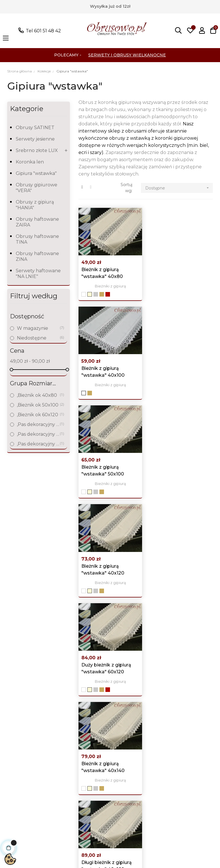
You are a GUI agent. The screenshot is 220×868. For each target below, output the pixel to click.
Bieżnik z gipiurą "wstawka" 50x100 (103, 371)
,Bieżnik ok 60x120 (38, 415)
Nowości (69, 733)
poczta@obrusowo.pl (25, 679)
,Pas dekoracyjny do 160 (38, 444)
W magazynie (38, 328)
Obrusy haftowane (26, 741)
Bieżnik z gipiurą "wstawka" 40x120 (174, 371)
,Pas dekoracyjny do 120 (38, 424)
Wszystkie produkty (27, 724)
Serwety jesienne (35, 139)
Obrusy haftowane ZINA (37, 256)
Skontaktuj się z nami (77, 814)
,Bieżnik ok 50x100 (38, 405)
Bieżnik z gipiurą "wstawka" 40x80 (102, 273)
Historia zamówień (135, 741)
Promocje (70, 724)
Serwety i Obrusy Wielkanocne (127, 55)
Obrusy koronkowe (27, 750)
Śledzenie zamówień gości (132, 763)
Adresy (122, 750)
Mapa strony (73, 801)
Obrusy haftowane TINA (37, 239)
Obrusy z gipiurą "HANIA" (35, 205)
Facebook (181, 731)
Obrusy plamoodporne (22, 771)
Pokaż (40, 695)
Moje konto (127, 733)
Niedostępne (38, 338)
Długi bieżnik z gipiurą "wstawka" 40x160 (107, 568)
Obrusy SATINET (35, 128)
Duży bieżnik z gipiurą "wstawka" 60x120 (106, 469)
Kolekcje (14, 793)
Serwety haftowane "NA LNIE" (38, 274)
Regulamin (72, 767)
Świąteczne (17, 784)
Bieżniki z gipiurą (110, 286)
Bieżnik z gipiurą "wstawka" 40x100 (175, 273)
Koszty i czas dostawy (73, 780)
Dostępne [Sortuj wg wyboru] (179, 188)
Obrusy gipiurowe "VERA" (37, 188)
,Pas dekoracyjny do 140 (38, 434)
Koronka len (30, 162)
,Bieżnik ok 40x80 (38, 395)
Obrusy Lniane (21, 733)
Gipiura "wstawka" (36, 173)
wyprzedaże (18, 801)
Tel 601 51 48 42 (43, 31)
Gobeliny (15, 758)
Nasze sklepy (74, 793)
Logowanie (127, 724)
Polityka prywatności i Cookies (74, 750)
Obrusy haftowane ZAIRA (37, 222)
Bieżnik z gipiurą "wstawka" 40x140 (175, 469)
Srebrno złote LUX (37, 150)
